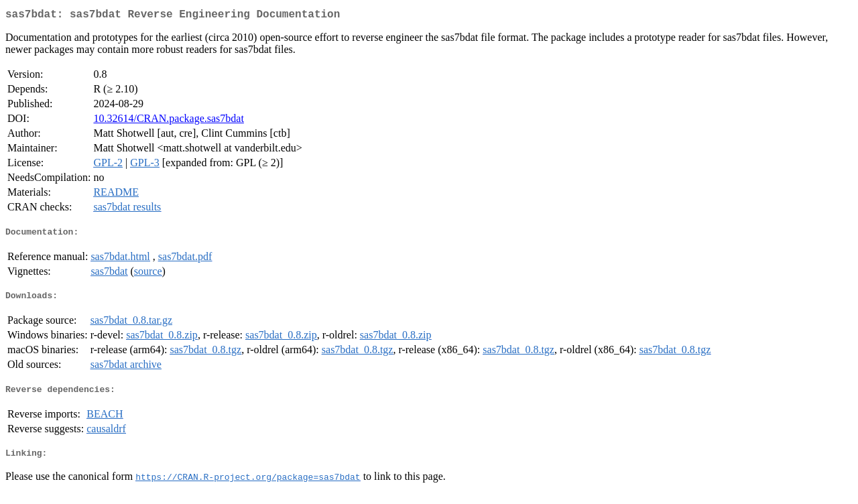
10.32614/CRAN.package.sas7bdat (168, 121)
